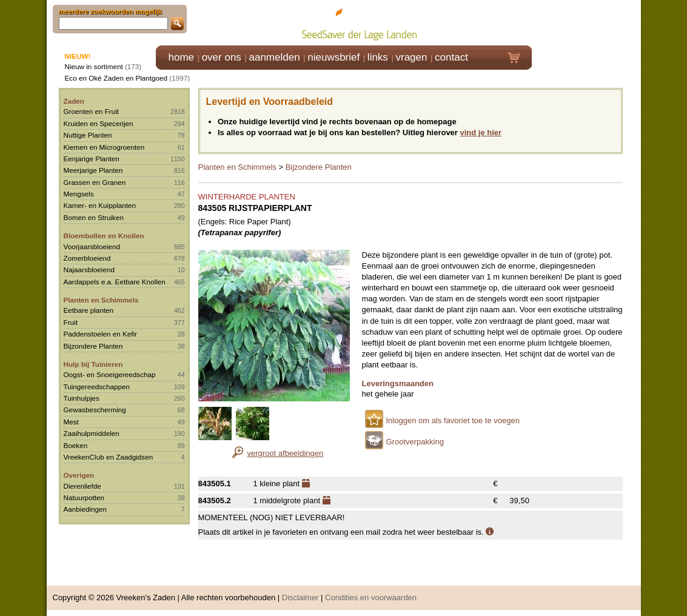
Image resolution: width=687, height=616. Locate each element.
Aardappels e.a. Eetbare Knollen (115, 282)
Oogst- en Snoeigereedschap (110, 374)
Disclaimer (300, 598)
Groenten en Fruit (92, 111)
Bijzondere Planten (93, 346)
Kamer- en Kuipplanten (100, 205)
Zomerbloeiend (87, 258)
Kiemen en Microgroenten (104, 147)
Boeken (76, 445)
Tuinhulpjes (82, 398)
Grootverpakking (415, 442)
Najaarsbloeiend (89, 269)
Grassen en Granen (95, 182)
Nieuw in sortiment (94, 66)
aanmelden (274, 57)
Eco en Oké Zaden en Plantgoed (116, 78)
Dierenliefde (82, 486)
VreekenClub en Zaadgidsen (109, 457)
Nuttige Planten (88, 135)
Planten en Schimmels (101, 300)
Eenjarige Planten (92, 159)
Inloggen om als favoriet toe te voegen (453, 420)
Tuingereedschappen (97, 387)
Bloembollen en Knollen (104, 236)
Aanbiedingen (85, 509)
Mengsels (79, 194)
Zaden (74, 101)
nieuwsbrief (333, 57)
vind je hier (481, 132)
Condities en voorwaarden (371, 598)
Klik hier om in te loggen (587, 22)
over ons (222, 57)
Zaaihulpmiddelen (92, 433)
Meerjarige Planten (93, 170)
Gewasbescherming (95, 410)
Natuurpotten (84, 497)
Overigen (79, 475)
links (378, 57)
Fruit (71, 322)
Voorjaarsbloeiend (92, 246)
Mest (71, 422)
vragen (412, 57)
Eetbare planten (89, 310)
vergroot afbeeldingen (286, 453)
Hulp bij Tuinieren (93, 364)
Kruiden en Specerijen (99, 123)
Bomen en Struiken (94, 217)
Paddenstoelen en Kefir (101, 334)
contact (451, 57)
